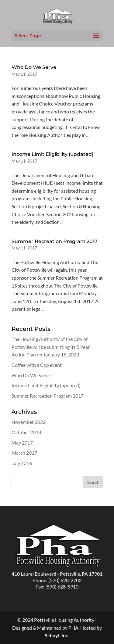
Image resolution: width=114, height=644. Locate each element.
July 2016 (22, 463)
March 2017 (24, 453)
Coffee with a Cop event (37, 365)
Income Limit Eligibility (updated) (52, 154)
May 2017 (22, 443)
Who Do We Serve (34, 67)
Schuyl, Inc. (57, 635)
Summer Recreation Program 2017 (55, 241)
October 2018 (26, 432)
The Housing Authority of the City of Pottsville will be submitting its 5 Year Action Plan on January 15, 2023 (51, 347)
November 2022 (29, 422)
